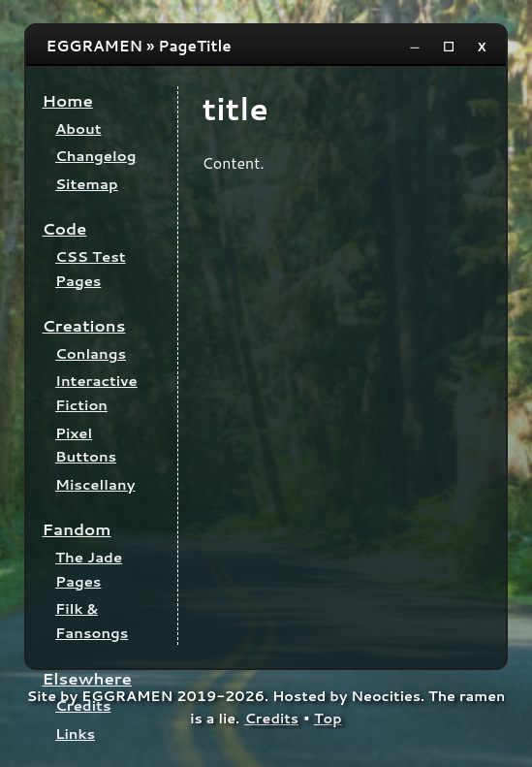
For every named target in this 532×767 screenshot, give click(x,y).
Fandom (76, 529)
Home (67, 100)
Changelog (95, 156)
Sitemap (87, 184)
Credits (83, 705)
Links (75, 734)
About (78, 128)
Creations (83, 325)
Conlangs (91, 353)
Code (64, 228)
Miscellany (95, 484)
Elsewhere (87, 678)
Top (328, 718)
